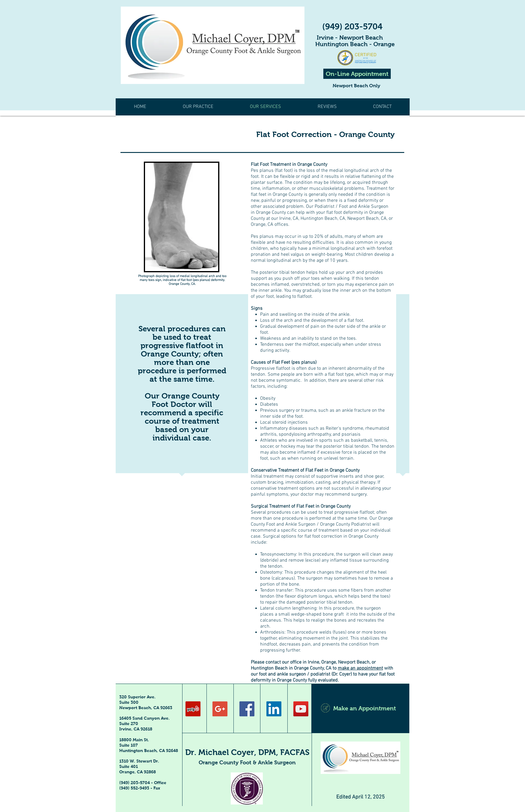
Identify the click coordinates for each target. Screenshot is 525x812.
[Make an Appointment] (360, 708)
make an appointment (360, 668)
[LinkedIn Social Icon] (274, 709)
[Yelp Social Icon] (193, 709)
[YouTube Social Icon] (301, 709)
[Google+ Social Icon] (220, 709)
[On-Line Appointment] (357, 74)
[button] (327, 107)
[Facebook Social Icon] (247, 709)
